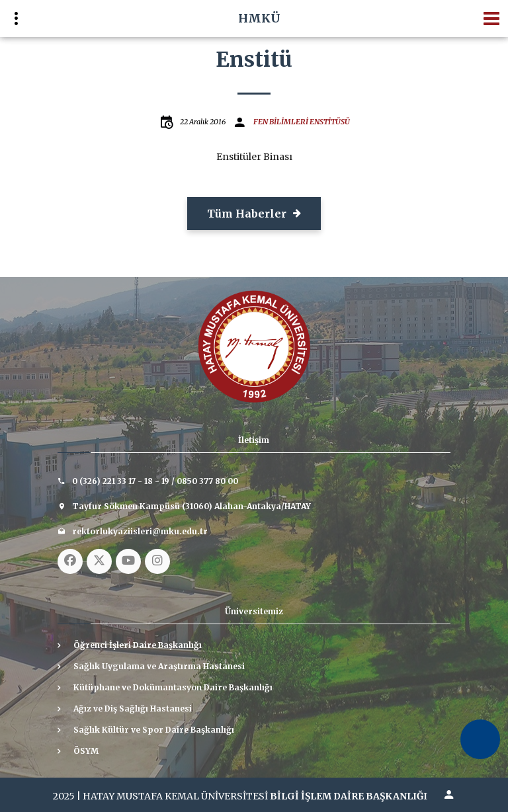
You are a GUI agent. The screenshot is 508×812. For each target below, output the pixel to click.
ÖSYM (86, 751)
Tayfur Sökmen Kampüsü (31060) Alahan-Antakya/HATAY (191, 506)
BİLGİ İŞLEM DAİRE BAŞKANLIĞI (349, 796)
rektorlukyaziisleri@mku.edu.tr (140, 531)
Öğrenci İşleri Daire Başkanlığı (138, 645)
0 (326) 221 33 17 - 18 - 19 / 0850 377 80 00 (155, 481)
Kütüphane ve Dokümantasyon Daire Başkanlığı (173, 687)
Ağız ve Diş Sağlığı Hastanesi (133, 709)
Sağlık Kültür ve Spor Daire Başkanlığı (154, 730)
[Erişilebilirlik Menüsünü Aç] (480, 739)
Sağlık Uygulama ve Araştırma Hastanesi (159, 666)
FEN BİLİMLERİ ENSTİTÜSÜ (302, 122)
